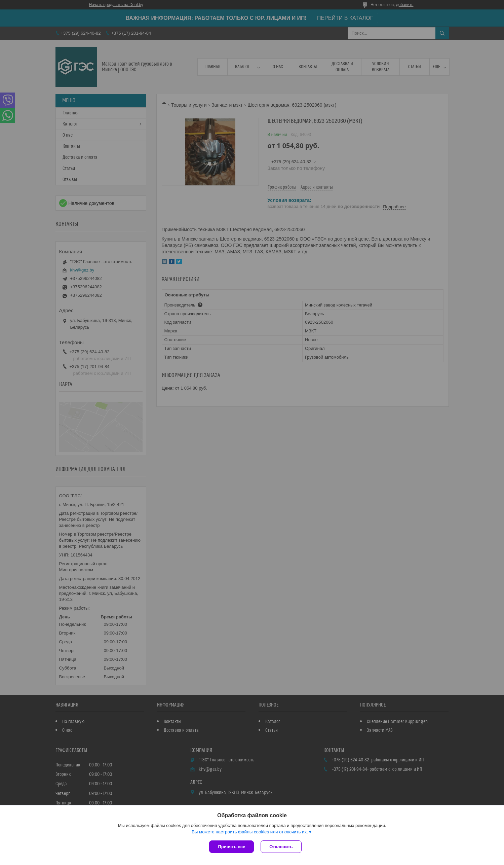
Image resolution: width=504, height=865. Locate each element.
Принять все (231, 847)
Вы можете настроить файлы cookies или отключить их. (250, 832)
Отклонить (281, 847)
